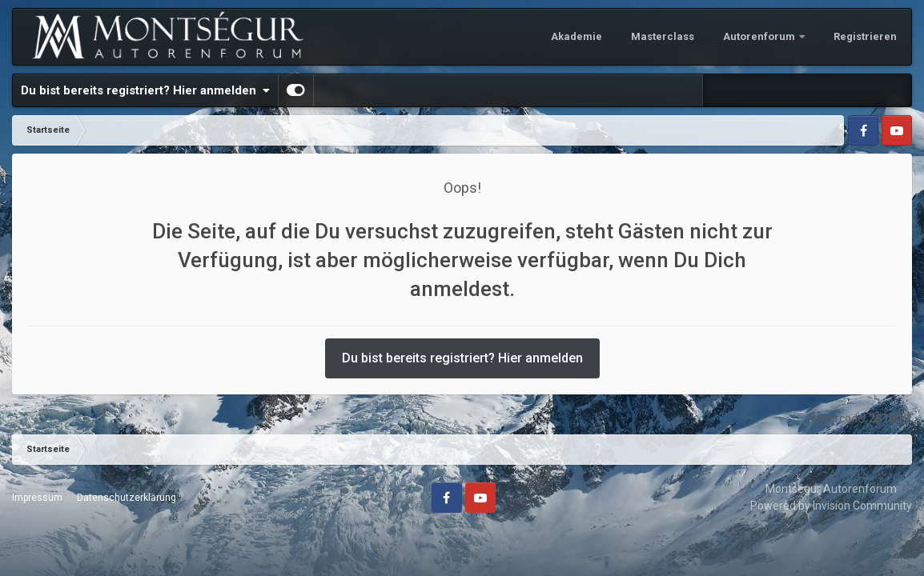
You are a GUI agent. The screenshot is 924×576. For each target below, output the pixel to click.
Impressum (37, 498)
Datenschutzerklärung (127, 498)
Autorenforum (760, 36)
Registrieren (865, 36)
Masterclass (663, 36)
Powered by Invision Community (831, 506)
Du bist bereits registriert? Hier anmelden (145, 90)
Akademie (576, 36)
